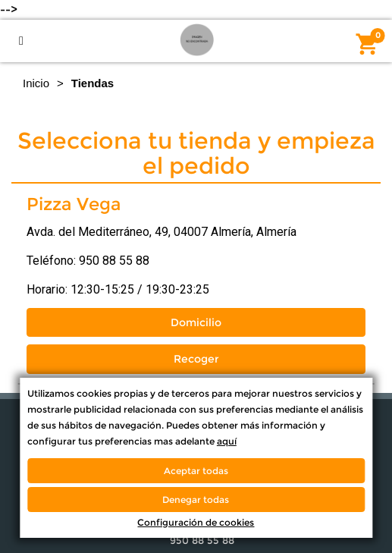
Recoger (196, 359)
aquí (227, 441)
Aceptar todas (196, 471)
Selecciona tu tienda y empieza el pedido (196, 153)
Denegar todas (196, 500)
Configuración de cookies (196, 522)
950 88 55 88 (114, 261)
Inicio (36, 83)
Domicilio (196, 322)
